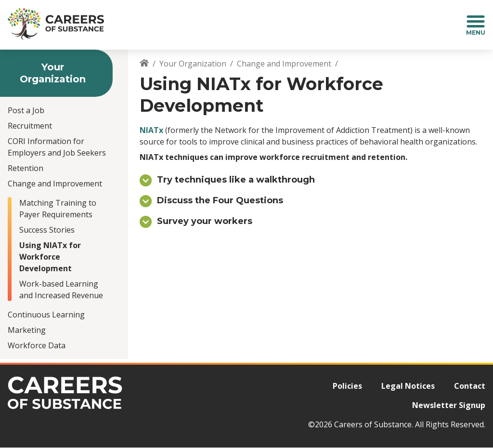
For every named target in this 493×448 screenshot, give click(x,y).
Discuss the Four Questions (220, 200)
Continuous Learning (46, 315)
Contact (470, 386)
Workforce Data (37, 345)
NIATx (151, 130)
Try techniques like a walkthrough (236, 180)
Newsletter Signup (449, 405)
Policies (347, 386)
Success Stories (47, 230)
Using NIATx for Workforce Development (50, 257)
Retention (26, 168)
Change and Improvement (55, 184)
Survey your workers (205, 221)
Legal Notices (408, 386)
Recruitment (30, 126)
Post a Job (26, 110)
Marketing (27, 330)
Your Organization (193, 64)
